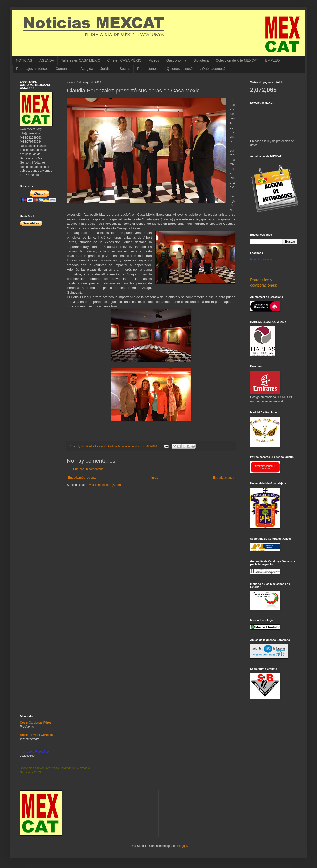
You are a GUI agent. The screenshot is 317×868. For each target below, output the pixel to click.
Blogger (182, 846)
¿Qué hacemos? (213, 69)
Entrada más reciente (82, 478)
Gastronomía (176, 60)
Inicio (155, 478)
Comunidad (65, 69)
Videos (154, 60)
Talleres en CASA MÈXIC (81, 60)
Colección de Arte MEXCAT (237, 60)
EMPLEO (272, 60)
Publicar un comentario (88, 469)
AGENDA (47, 60)
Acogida (87, 69)
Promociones (147, 69)
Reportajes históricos (32, 69)
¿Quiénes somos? (179, 69)
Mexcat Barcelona (261, 259)
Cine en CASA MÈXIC (124, 60)
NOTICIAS (24, 60)
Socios (125, 69)
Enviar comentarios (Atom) (103, 485)
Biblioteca (201, 60)
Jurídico (106, 69)
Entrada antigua (224, 478)
